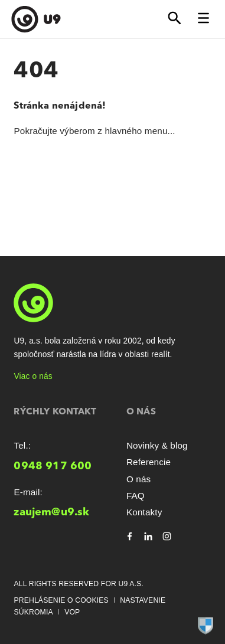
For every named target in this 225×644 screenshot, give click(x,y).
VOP (72, 612)
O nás (138, 479)
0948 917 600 (53, 466)
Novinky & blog (157, 445)
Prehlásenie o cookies (61, 600)
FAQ (136, 496)
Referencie (149, 462)
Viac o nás (33, 376)
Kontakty (144, 512)
